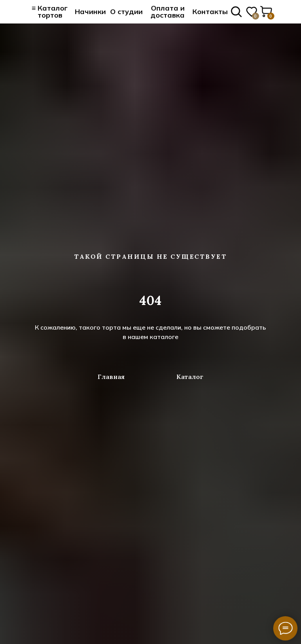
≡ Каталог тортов (50, 12)
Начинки (90, 12)
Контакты (210, 12)
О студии (126, 12)
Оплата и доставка (168, 12)
